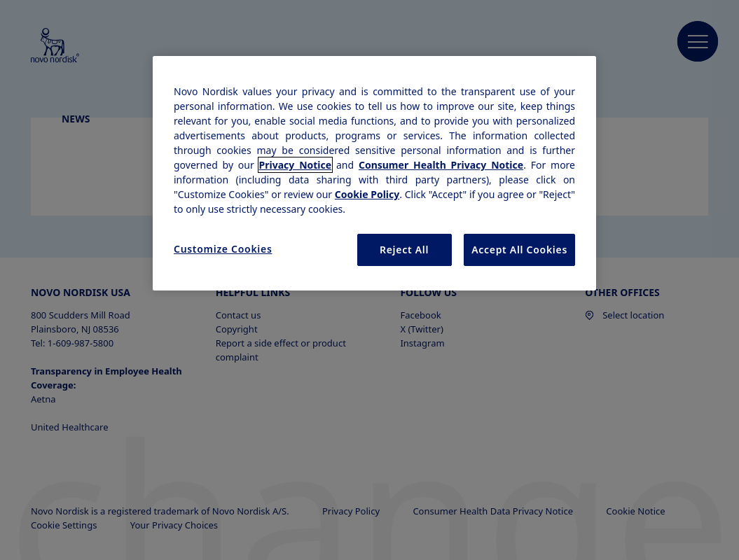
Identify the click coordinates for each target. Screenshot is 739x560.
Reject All (404, 250)
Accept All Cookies (519, 250)
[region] (374, 173)
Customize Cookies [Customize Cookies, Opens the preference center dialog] (223, 249)
